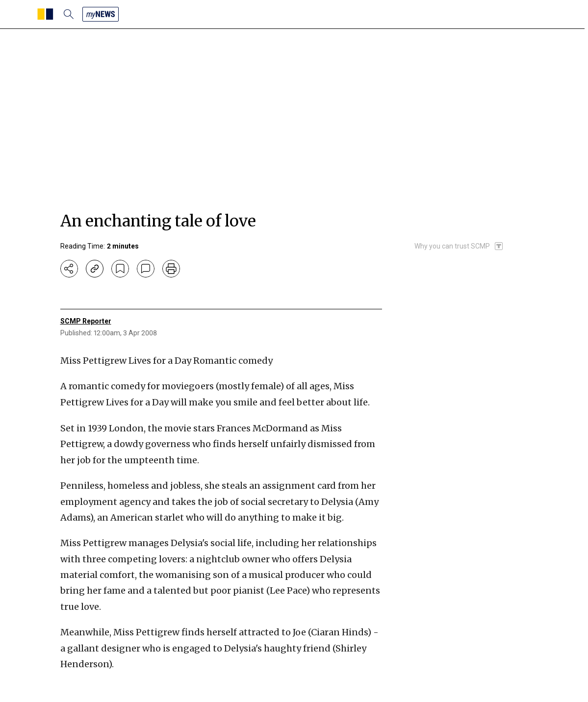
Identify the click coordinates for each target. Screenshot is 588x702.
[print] (171, 269)
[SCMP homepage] (45, 14)
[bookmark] (120, 269)
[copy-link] (95, 269)
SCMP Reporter (86, 321)
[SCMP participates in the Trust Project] (459, 246)
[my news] (101, 14)
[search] (69, 14)
